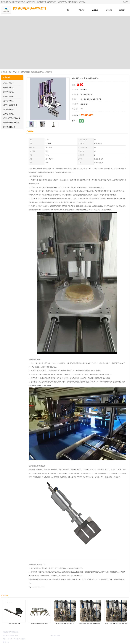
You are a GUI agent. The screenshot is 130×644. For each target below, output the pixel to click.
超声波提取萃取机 (10, 105)
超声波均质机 (8, 101)
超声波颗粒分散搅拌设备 (39, 624)
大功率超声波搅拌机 (14, 624)
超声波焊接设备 (9, 127)
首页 (68, 10)
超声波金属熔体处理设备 (13, 123)
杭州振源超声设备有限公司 (41, 635)
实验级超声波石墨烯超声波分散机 (116, 624)
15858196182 (86, 115)
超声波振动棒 (8, 109)
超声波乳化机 (8, 92)
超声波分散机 (8, 83)
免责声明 (22, 642)
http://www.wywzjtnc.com (37, 587)
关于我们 (122, 10)
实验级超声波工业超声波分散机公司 (91, 624)
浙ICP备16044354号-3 (25, 635)
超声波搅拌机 (8, 88)
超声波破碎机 (8, 114)
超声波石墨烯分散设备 (12, 118)
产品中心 (82, 10)
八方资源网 (15, 642)
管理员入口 (29, 642)
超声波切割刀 (25, 72)
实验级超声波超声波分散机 (65, 624)
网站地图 (36, 642)
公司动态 (109, 10)
